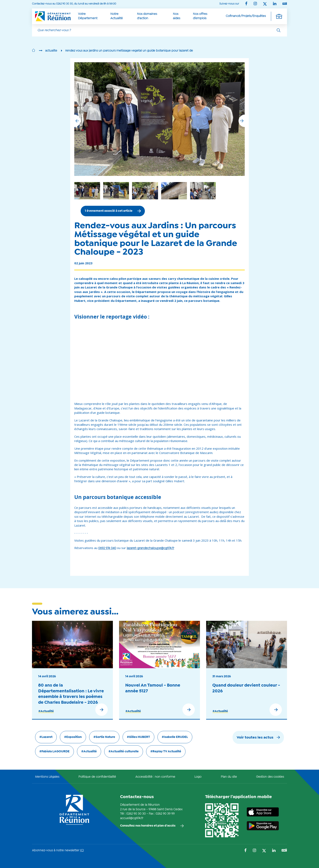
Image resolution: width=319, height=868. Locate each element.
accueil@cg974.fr (132, 818)
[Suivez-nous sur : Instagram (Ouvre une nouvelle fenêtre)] (255, 4)
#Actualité (46, 711)
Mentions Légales (47, 777)
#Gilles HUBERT (138, 737)
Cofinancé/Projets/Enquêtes (246, 16)
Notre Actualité (117, 16)
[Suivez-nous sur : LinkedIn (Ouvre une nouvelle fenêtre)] (275, 4)
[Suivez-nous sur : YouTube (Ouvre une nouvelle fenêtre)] (285, 4)
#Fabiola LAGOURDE (54, 752)
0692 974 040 (107, 548)
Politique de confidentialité (97, 777)
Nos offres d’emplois (200, 16)
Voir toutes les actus (255, 738)
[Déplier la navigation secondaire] (279, 16)
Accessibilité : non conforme (155, 777)
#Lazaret (46, 737)
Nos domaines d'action (147, 16)
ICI (82, 850)
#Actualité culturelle (124, 752)
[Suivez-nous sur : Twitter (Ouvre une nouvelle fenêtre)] (265, 4)
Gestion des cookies (270, 777)
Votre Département (88, 16)
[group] (174, 191)
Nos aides (177, 16)
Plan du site (229, 777)
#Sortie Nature (104, 737)
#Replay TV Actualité (166, 752)
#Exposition (73, 737)
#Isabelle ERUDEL (175, 737)
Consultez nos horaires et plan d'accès (148, 826)
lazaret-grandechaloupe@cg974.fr (150, 548)
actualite (51, 51)
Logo (198, 777)
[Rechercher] (279, 30)
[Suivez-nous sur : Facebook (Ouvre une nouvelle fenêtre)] (246, 4)
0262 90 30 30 (136, 814)
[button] (242, 121)
